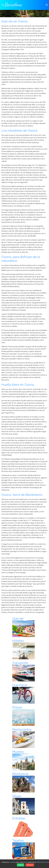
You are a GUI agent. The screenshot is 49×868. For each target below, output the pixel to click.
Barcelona (12, 4)
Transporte (20, 663)
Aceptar (21, 865)
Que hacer (20, 685)
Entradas (19, 818)
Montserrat (20, 774)
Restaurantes (22, 729)
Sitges (17, 796)
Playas (17, 707)
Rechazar (30, 865)
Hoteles (18, 641)
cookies (13, 862)
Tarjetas (18, 840)
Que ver (18, 618)
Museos (18, 752)
